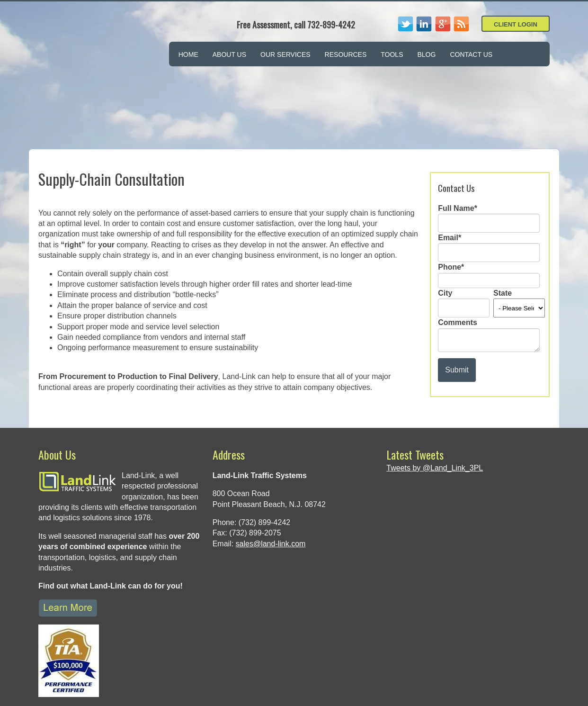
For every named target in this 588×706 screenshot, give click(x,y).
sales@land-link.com (271, 478)
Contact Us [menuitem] (471, 54)
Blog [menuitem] (426, 54)
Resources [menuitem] (346, 54)
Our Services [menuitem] (285, 54)
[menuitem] (504, 49)
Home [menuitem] (188, 54)
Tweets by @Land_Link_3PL (435, 403)
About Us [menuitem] (229, 54)
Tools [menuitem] (392, 54)
